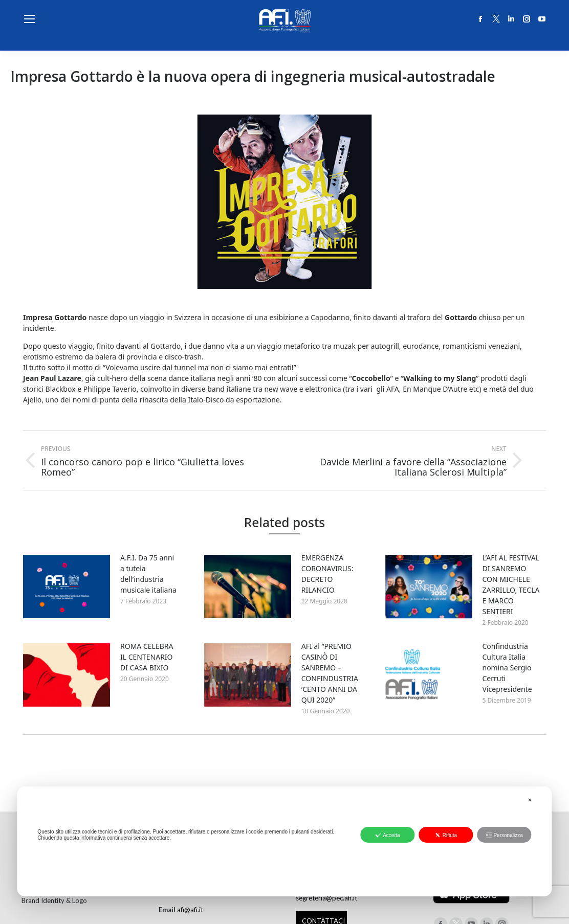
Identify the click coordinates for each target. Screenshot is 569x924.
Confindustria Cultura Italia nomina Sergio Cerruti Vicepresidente (507, 668)
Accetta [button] (387, 835)
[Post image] (67, 587)
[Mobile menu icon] (30, 19)
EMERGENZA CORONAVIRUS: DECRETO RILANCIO (327, 574)
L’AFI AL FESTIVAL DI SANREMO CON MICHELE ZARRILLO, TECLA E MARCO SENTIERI (511, 584)
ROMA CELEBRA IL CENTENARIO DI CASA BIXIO (147, 657)
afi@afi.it (190, 910)
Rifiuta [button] (446, 835)
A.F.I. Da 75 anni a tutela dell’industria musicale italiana (148, 574)
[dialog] (284, 841)
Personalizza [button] (504, 835)
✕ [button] (530, 800)
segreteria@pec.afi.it (326, 898)
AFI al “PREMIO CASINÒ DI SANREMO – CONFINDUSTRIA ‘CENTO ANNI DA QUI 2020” (330, 673)
